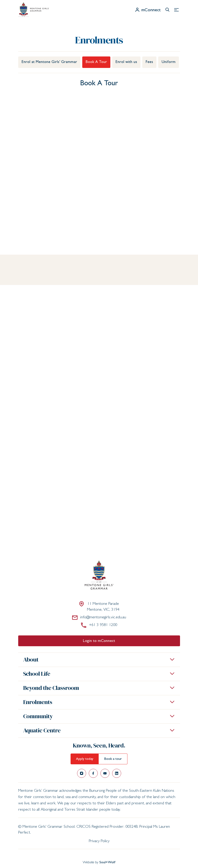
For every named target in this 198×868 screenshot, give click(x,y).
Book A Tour (96, 62)
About (31, 659)
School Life (37, 674)
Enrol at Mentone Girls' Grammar (49, 62)
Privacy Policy (99, 841)
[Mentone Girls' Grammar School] (34, 10)
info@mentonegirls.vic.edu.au (99, 617)
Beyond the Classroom (51, 688)
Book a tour (113, 759)
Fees (149, 62)
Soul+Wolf (107, 863)
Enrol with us (126, 62)
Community (38, 716)
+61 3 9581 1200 (99, 625)
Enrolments (38, 702)
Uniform (169, 62)
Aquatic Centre (42, 730)
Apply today (85, 759)
